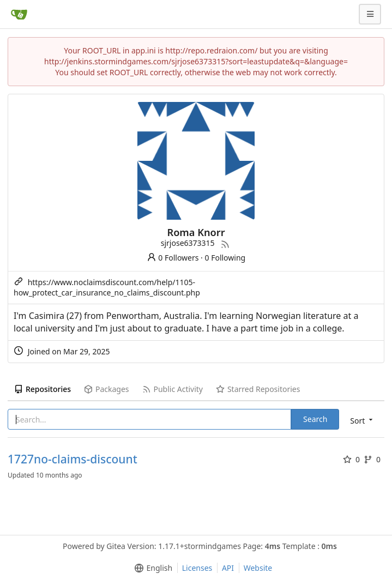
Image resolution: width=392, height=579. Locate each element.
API (228, 568)
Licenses (197, 568)
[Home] (19, 14)
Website (258, 568)
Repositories (43, 389)
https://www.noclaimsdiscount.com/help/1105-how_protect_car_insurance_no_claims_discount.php (107, 288)
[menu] (362, 420)
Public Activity (173, 389)
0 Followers (173, 258)
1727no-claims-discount (73, 459)
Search (315, 419)
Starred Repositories (258, 389)
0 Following (225, 258)
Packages (106, 389)
